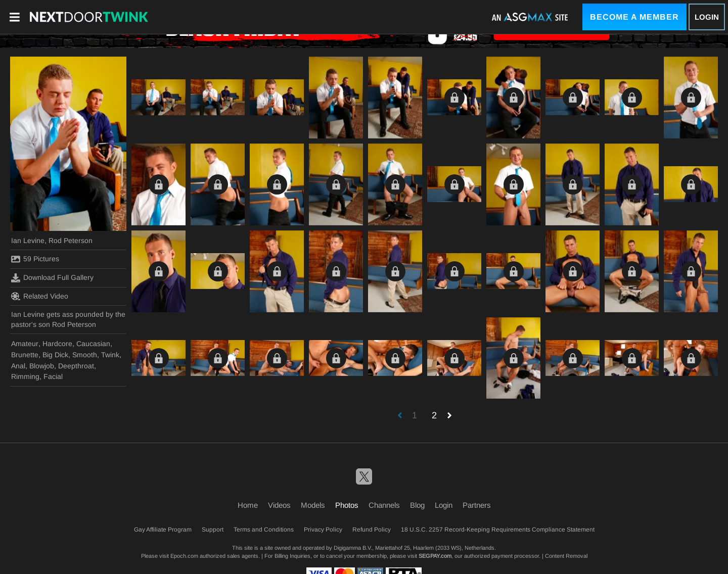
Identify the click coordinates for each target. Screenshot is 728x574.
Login (707, 17)
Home (248, 505)
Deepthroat (76, 366)
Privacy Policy (323, 530)
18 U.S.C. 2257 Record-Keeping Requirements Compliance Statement (498, 530)
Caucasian (93, 344)
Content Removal (566, 556)
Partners (477, 505)
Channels (384, 505)
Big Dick (55, 355)
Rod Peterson (71, 241)
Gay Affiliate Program (163, 530)
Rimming (25, 376)
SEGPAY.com (435, 556)
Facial (53, 376)
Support (213, 530)
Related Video (40, 296)
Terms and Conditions (264, 530)
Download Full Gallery (52, 278)
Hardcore (57, 344)
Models (313, 505)
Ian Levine (28, 241)
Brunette (25, 355)
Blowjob (42, 366)
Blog (417, 505)
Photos (347, 505)
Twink (110, 355)
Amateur (25, 344)
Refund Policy (372, 530)
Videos (279, 505)
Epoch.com (184, 556)
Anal (18, 366)
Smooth (85, 355)
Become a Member (634, 17)
